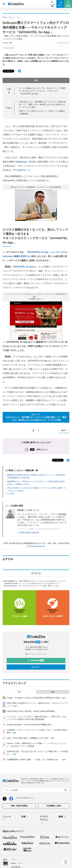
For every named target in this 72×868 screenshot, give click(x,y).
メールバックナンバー (36, 654)
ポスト (8, 71)
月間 (53, 692)
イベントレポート (9, 48)
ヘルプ (13, 860)
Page (9, 108)
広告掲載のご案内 (54, 806)
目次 (50, 80)
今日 (19, 692)
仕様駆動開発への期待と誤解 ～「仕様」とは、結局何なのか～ (33, 759)
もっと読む (10, 493)
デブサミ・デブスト (45, 820)
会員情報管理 (16, 867)
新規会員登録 (35, 661)
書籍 (62, 817)
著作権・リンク (16, 863)
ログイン (36, 667)
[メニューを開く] (4, 4)
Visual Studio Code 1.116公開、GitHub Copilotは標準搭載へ (31, 711)
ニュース (7, 818)
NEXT (65, 431)
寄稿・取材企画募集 (19, 806)
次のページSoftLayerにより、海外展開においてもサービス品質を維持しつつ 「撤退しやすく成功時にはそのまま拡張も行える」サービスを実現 (36, 417)
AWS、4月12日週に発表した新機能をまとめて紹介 (28, 738)
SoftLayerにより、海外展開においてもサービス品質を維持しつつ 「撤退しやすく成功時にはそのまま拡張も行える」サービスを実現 (42, 104)
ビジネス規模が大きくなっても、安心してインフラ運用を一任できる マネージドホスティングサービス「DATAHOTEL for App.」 (42, 91)
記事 (25, 817)
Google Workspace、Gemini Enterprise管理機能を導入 (29, 725)
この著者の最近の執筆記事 (28, 532)
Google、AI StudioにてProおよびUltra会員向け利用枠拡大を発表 (33, 698)
